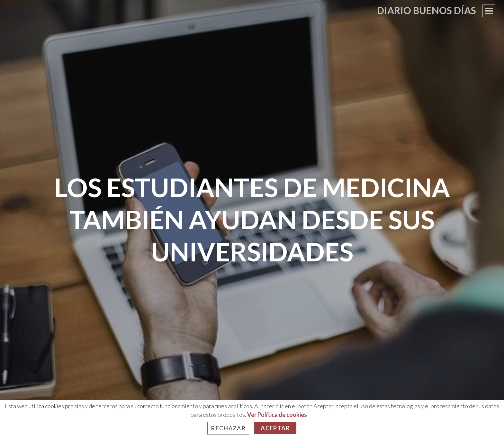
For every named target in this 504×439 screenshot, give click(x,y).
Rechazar (228, 428)
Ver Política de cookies (277, 415)
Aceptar (275, 428)
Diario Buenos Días (427, 10)
